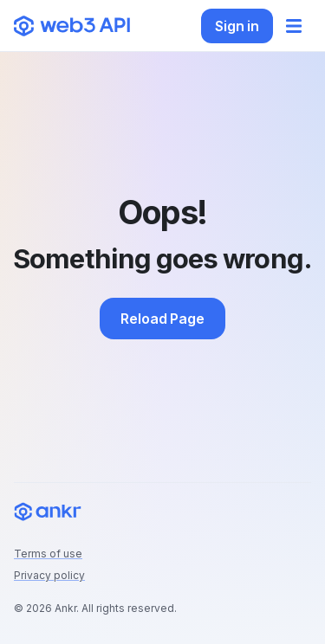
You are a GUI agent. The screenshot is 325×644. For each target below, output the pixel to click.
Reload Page (162, 319)
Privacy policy (49, 575)
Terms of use (48, 554)
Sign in (237, 26)
